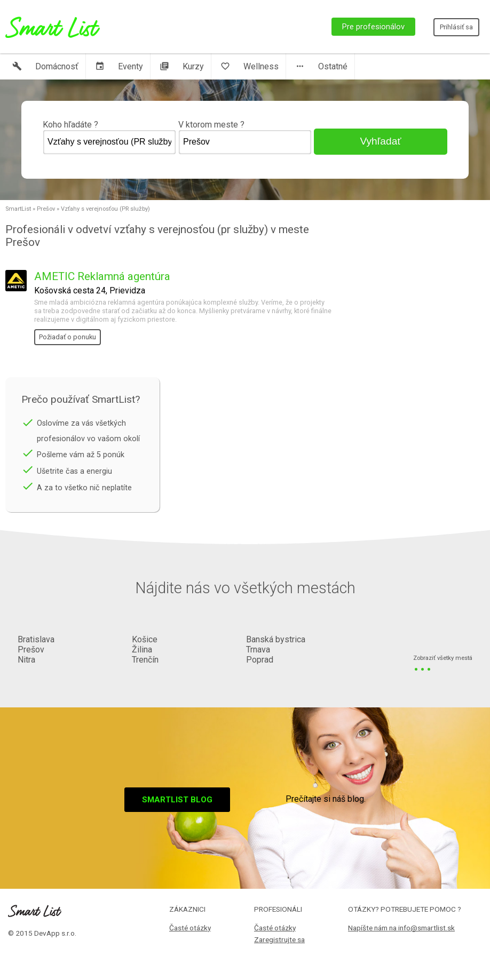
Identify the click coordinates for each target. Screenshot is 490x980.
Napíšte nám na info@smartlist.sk (401, 928)
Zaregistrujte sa (279, 939)
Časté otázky (190, 928)
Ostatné (321, 66)
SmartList (18, 209)
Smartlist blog (177, 800)
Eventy (119, 66)
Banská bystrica (276, 639)
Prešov (46, 209)
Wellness (250, 66)
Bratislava (36, 639)
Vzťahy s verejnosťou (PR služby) (105, 209)
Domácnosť (45, 66)
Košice (145, 639)
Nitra (26, 660)
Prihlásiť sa (456, 27)
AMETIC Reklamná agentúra (102, 276)
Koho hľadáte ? (109, 137)
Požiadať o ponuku (68, 337)
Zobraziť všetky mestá (443, 659)
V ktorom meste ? (245, 137)
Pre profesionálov (373, 27)
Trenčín (145, 660)
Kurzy (182, 66)
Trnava (258, 650)
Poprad (260, 660)
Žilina (142, 650)
